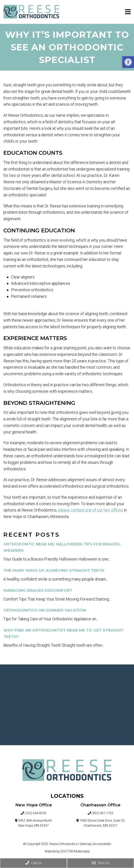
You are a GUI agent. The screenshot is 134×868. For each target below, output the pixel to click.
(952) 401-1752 (102, 813)
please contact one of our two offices (90, 510)
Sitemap (85, 844)
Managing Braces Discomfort (38, 590)
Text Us (101, 863)
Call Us (33, 863)
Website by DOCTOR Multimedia (67, 851)
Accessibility (102, 844)
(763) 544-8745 (35, 813)
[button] (128, 62)
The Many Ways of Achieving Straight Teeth (54, 570)
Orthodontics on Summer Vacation (45, 610)
